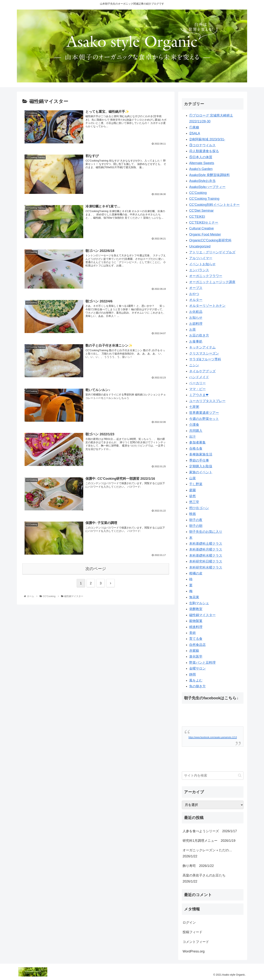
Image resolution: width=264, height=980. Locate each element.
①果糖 (194, 127)
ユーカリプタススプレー (207, 401)
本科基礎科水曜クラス (206, 556)
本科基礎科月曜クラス (206, 549)
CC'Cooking (198, 193)
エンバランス (199, 270)
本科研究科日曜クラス (206, 561)
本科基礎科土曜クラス (206, 544)
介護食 (194, 425)
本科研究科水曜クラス (206, 567)
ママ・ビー (197, 389)
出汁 (192, 437)
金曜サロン (197, 668)
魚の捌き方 (197, 686)
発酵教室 (196, 609)
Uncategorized (200, 246)
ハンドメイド (199, 377)
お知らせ (196, 318)
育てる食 (196, 639)
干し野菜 (196, 484)
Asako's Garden (201, 169)
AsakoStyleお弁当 (202, 181)
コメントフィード (196, 942)
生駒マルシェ (199, 603)
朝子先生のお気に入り (206, 532)
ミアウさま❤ (199, 395)
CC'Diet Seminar (201, 211)
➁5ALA (195, 133)
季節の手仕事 (199, 460)
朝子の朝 (196, 526)
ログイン (189, 923)
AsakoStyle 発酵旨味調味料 (209, 175)
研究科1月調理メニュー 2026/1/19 (209, 841)
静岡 (192, 675)
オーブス (196, 288)
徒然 (192, 496)
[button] (240, 775)
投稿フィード (192, 932)
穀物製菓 (196, 621)
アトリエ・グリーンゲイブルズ (212, 252)
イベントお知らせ (202, 264)
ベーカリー (197, 383)
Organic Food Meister (205, 234)
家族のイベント (201, 472)
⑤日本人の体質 (201, 157)
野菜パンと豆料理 (202, 663)
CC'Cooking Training (204, 199)
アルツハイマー (201, 258)
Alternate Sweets (202, 163)
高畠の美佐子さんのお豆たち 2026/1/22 (206, 878)
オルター (196, 300)
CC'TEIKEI (197, 217)
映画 (192, 514)
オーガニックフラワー (206, 276)
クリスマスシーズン (204, 353)
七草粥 (194, 407)
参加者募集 (197, 442)
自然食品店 (197, 645)
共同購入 (196, 431)
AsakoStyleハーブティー (207, 187)
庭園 (192, 490)
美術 (192, 633)
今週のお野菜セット (204, 419)
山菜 (192, 478)
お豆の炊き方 (199, 335)
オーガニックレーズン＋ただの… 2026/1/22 (209, 853)
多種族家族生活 (201, 454)
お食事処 (196, 341)
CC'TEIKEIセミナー (204, 223)
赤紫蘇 (194, 651)
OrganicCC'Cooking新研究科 (210, 240)
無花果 (194, 597)
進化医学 (196, 657)
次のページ (96, 568)
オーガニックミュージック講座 (212, 282)
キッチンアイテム (202, 347)
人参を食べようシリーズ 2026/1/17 (210, 831)
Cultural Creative (201, 228)
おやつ (194, 294)
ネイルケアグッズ (202, 371)
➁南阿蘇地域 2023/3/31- (207, 139)
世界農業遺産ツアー (204, 413)
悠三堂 (194, 502)
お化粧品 (196, 312)
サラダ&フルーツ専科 (205, 359)
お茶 (192, 330)
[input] (213, 776)
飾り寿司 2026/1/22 (198, 866)
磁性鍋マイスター (202, 615)
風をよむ (196, 680)
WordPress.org (194, 951)
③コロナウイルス (202, 145)
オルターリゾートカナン (207, 306)
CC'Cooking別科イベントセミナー (214, 205)
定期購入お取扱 (201, 466)
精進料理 (196, 627)
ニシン (194, 365)
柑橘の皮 (196, 573)
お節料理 (196, 324)
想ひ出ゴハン (199, 508)
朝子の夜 (196, 520)
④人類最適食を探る (204, 151)
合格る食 (196, 449)
